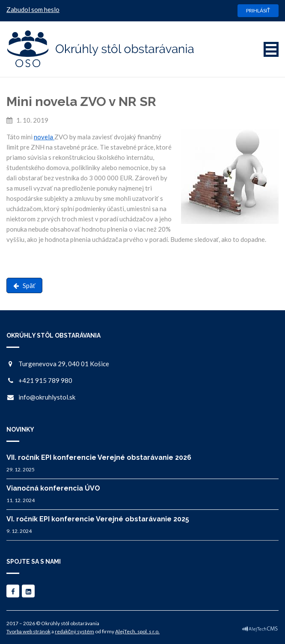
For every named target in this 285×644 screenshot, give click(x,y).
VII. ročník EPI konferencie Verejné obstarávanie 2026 (99, 457)
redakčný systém (74, 631)
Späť (24, 285)
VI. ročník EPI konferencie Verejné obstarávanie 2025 (98, 519)
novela (44, 137)
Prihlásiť (258, 10)
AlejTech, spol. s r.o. (137, 631)
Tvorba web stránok (28, 631)
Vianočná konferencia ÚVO (53, 488)
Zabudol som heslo (33, 9)
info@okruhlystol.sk (47, 397)
